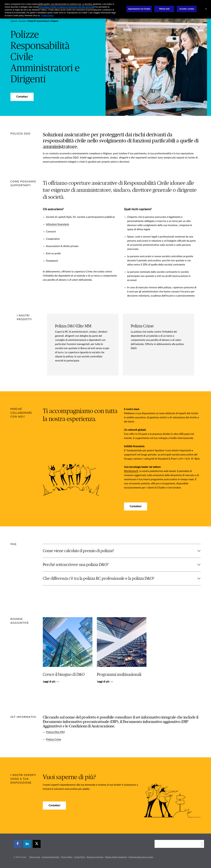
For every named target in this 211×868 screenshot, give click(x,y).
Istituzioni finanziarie (57, 224)
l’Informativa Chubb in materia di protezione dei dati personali (66, 7)
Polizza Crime (54, 739)
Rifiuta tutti (164, 9)
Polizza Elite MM (55, 732)
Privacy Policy (67, 857)
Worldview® (131, 471)
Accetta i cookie (187, 9)
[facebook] (18, 844)
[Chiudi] (206, 9)
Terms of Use (35, 857)
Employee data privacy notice (141, 857)
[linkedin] (27, 844)
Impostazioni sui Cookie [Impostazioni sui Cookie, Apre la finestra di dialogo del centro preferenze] (139, 9)
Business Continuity (95, 857)
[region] (105, 9)
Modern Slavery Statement (116, 857)
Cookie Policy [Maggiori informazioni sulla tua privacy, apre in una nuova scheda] (48, 16)
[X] (37, 844)
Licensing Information (51, 857)
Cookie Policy (80, 857)
